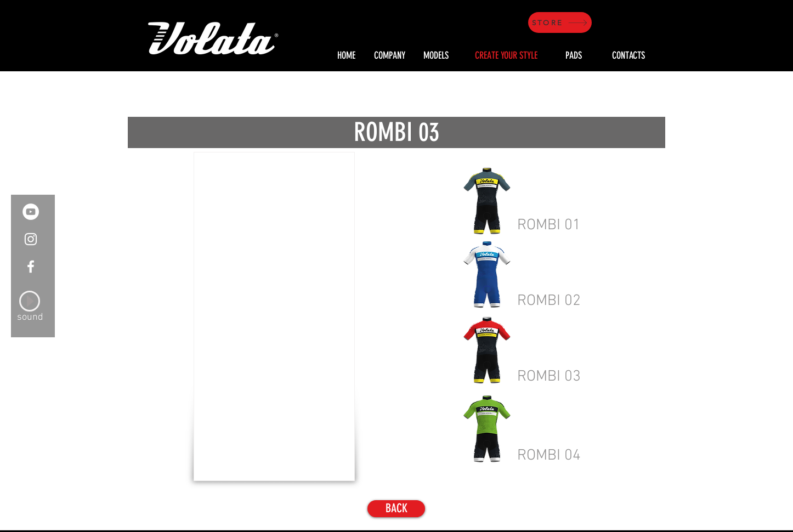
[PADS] (574, 56)
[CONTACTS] (628, 56)
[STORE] (560, 22)
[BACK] (396, 509)
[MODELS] (436, 56)
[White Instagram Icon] (31, 239)
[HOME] (346, 56)
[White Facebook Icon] (31, 267)
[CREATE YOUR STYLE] (506, 56)
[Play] (30, 301)
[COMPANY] (389, 56)
